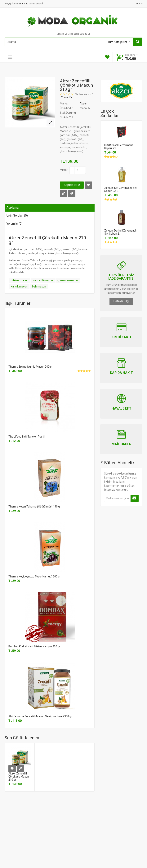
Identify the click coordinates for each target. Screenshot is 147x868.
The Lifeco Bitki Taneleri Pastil (27, 437)
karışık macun (19, 287)
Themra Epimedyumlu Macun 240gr (30, 367)
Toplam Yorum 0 (84, 94)
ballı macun (39, 287)
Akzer (83, 103)
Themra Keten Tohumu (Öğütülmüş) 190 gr (35, 507)
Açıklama (13, 208)
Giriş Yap (24, 4)
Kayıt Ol (39, 4)
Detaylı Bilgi (121, 301)
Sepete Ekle (72, 185)
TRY (139, 4)
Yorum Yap (67, 97)
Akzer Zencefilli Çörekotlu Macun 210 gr (19, 777)
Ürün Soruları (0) (17, 216)
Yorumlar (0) (14, 224)
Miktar (64, 170)
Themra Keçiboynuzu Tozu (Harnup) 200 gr (34, 576)
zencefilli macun (43, 280)
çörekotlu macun (68, 280)
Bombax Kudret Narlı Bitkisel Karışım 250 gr (34, 646)
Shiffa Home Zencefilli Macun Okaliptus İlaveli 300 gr (40, 716)
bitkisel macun (20, 280)
